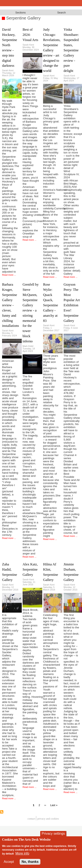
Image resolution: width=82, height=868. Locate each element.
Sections (20, 13)
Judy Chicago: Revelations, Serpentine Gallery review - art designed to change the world (52, 50)
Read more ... (9, 275)
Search (61, 13)
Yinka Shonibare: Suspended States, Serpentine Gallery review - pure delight (71, 50)
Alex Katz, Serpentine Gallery (30, 569)
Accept (9, 863)
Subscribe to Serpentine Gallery (2, 812)
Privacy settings (53, 835)
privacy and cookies (48, 819)
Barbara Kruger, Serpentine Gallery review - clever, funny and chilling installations (11, 305)
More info (22, 854)
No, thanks (30, 863)
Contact (31, 819)
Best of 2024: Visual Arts (30, 35)
